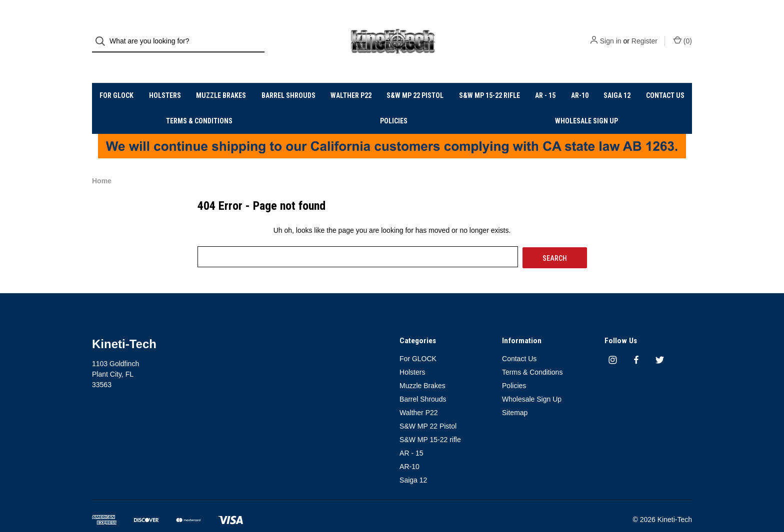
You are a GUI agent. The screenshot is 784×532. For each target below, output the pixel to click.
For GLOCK (116, 77)
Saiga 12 (617, 77)
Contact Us (665, 77)
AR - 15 (545, 77)
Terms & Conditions (199, 103)
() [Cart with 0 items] (683, 32)
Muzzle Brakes (221, 77)
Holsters (165, 77)
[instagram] (613, 341)
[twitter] (660, 341)
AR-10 (580, 77)
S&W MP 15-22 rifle (489, 77)
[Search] (103, 33)
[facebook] (636, 341)
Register (644, 32)
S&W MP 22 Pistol (415, 77)
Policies (394, 103)
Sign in (611, 32)
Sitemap (515, 394)
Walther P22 (351, 77)
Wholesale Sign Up (586, 103)
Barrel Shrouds (288, 77)
